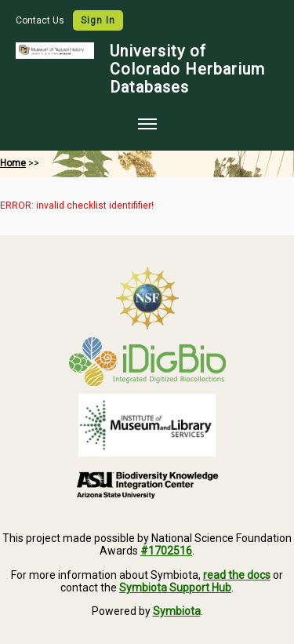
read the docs (237, 575)
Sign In (98, 20)
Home (13, 163)
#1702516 (166, 551)
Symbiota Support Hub (175, 588)
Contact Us (41, 20)
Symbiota (177, 611)
